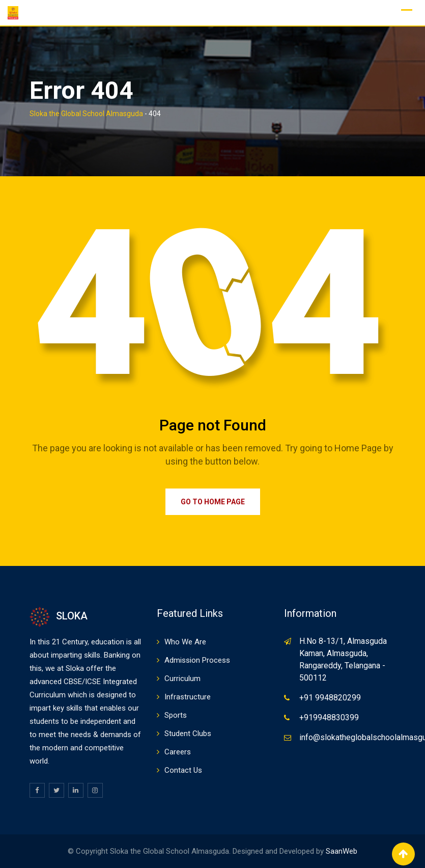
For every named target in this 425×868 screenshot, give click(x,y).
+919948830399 (329, 717)
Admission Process (197, 660)
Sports (176, 715)
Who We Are (185, 642)
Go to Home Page (213, 502)
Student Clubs (188, 734)
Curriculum (182, 679)
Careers (178, 752)
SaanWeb (342, 851)
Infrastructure (188, 697)
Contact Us (183, 770)
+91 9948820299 (330, 698)
